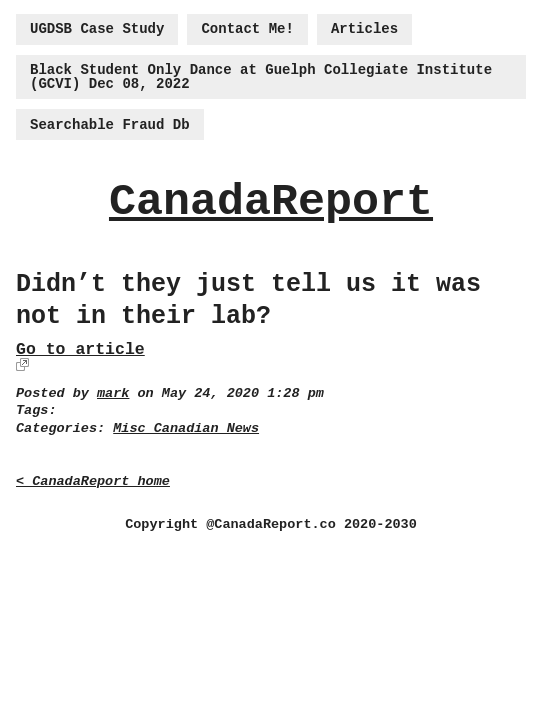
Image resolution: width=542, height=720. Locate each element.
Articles (364, 29)
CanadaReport (271, 202)
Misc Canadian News (186, 428)
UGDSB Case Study (97, 29)
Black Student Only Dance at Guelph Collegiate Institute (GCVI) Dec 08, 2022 (261, 77)
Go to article (80, 349)
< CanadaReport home (93, 481)
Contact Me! (247, 29)
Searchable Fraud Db (110, 125)
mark (113, 393)
